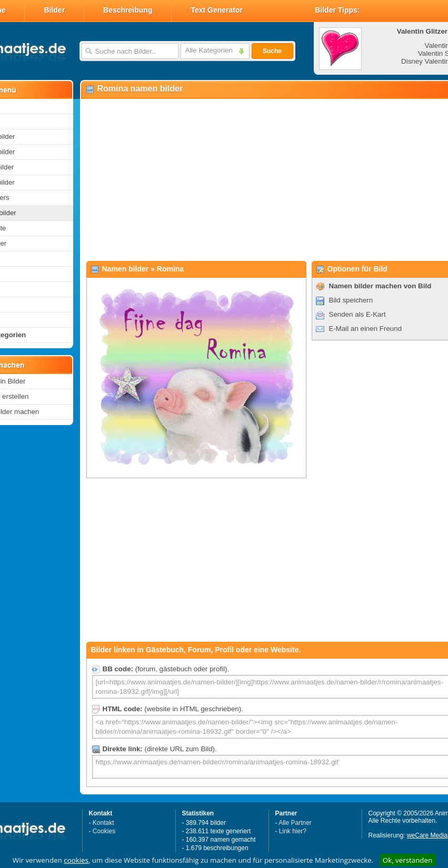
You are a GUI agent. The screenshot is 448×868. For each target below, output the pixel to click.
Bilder (54, 10)
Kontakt (103, 823)
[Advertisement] (250, 179)
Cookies (104, 831)
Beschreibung (128, 10)
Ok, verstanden (407, 860)
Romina (170, 269)
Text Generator (217, 10)
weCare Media (427, 835)
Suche (272, 51)
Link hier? (293, 831)
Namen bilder (126, 269)
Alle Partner (295, 823)
